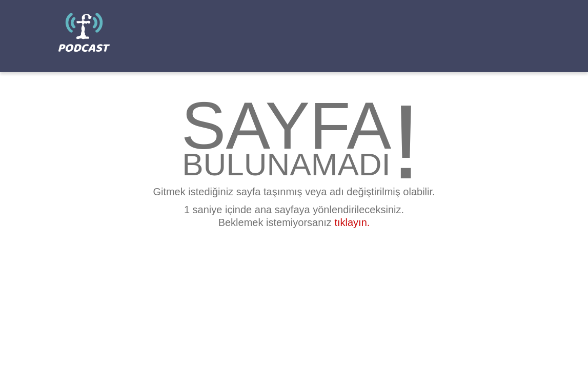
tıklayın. (352, 222)
